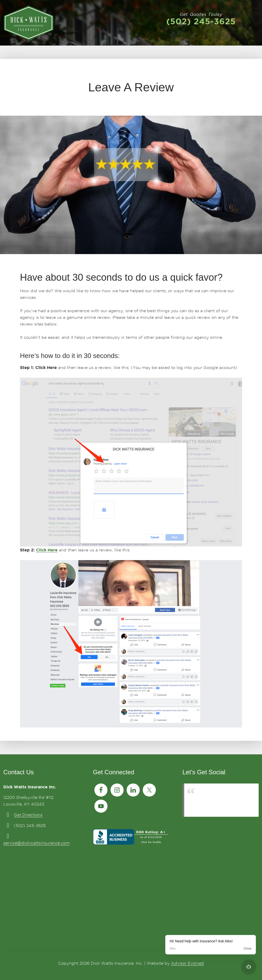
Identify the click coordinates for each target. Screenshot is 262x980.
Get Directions (28, 815)
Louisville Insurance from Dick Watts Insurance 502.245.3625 (221, 800)
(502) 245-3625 (201, 21)
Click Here (47, 550)
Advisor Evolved (187, 963)
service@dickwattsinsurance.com (36, 843)
